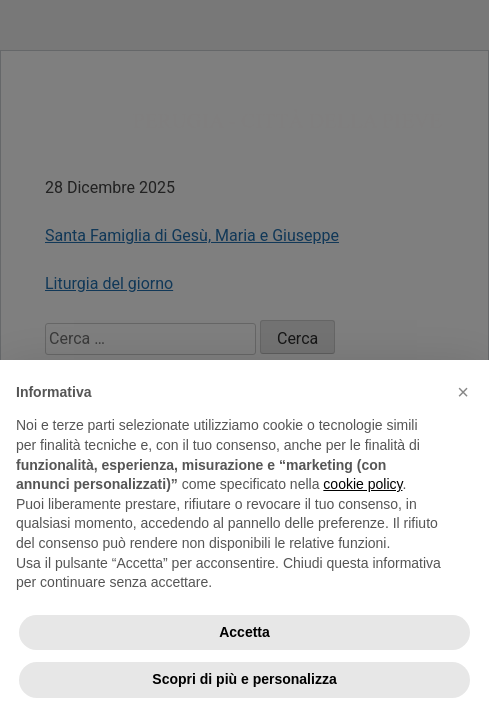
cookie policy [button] (362, 484)
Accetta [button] (244, 632)
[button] (463, 392)
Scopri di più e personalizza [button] (244, 679)
